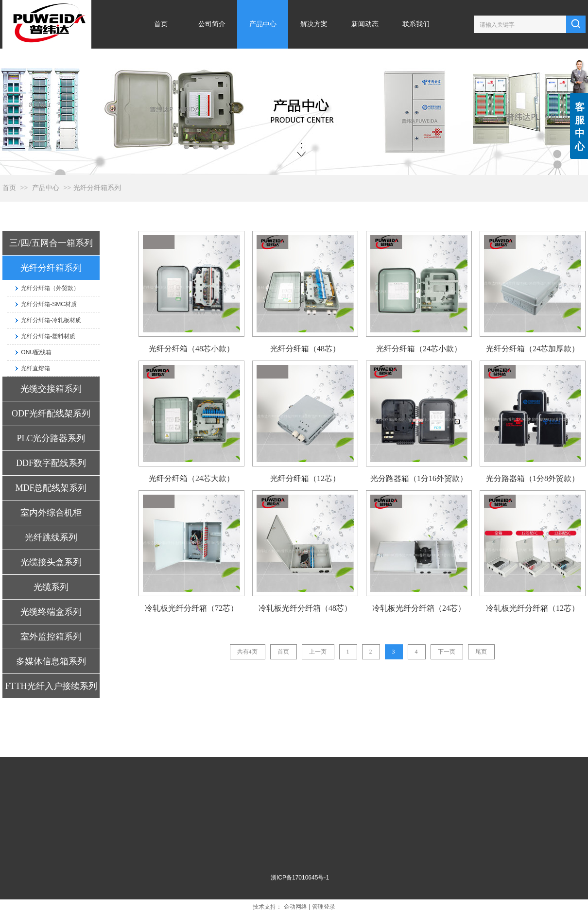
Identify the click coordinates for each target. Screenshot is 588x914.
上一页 (318, 652)
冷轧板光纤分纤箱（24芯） (419, 608)
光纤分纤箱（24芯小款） (419, 349)
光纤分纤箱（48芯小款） (191, 349)
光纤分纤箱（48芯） (305, 349)
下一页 (447, 652)
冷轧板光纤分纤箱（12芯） (533, 608)
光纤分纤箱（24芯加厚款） (533, 349)
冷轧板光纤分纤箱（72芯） (191, 608)
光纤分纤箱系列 (97, 188)
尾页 (481, 652)
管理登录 (324, 907)
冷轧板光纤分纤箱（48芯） (305, 608)
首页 (9, 188)
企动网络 (295, 907)
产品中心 (46, 188)
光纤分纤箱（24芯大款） (191, 478)
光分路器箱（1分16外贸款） (419, 478)
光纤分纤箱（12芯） (305, 478)
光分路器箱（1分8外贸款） (533, 478)
